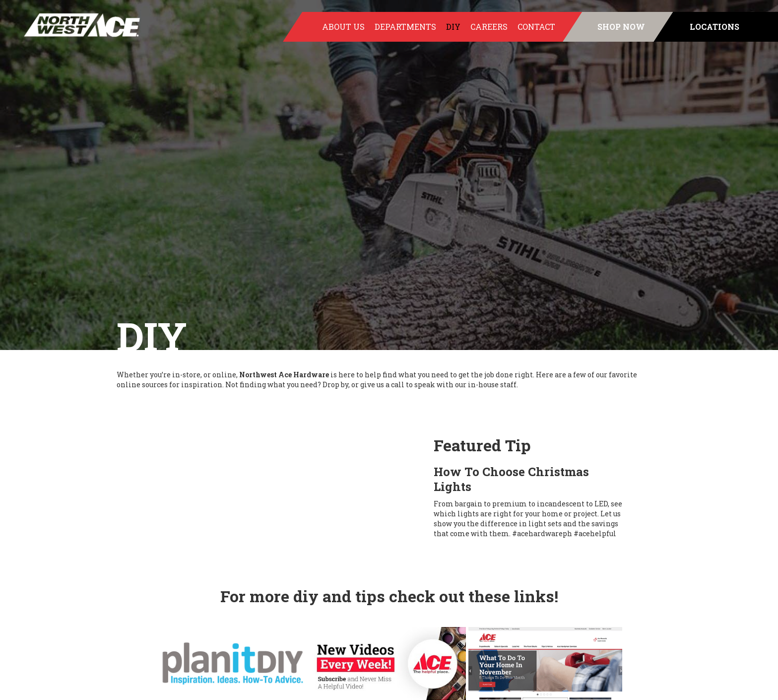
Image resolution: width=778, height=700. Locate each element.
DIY (453, 27)
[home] (71, 25)
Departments (405, 27)
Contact (536, 27)
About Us (343, 27)
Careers (489, 27)
